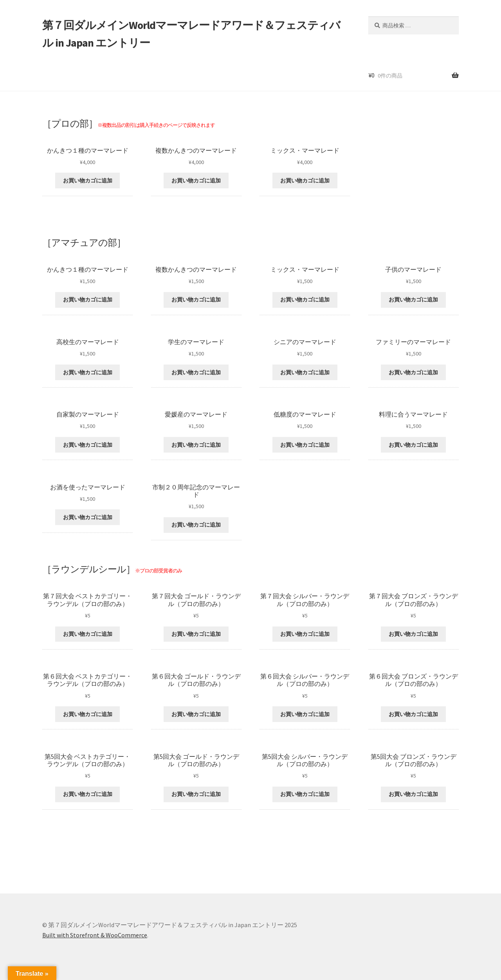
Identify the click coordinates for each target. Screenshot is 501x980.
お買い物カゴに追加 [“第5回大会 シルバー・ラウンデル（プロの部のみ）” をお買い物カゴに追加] (305, 794)
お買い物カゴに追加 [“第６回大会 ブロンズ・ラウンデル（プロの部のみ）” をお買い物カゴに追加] (413, 714)
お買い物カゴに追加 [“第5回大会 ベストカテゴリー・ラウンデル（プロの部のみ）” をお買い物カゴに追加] (88, 794)
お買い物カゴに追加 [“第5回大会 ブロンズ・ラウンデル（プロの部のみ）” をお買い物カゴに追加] (413, 794)
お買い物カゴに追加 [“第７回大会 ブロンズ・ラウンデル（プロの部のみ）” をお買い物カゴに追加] (413, 634)
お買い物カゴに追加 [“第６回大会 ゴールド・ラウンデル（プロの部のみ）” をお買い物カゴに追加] (196, 714)
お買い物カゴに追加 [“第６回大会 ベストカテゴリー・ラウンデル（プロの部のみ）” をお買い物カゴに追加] (88, 714)
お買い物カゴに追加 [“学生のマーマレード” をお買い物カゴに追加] (196, 372)
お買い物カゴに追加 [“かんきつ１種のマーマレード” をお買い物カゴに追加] (88, 180)
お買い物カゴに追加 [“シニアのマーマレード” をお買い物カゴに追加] (305, 372)
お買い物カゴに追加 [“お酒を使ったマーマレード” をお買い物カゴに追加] (88, 517)
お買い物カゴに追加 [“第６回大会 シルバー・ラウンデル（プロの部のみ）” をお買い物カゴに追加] (305, 714)
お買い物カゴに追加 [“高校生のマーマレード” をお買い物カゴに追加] (88, 372)
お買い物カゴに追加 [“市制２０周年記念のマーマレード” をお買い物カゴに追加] (196, 525)
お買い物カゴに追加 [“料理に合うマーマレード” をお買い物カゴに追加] (413, 445)
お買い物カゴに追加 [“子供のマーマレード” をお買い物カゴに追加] (413, 300)
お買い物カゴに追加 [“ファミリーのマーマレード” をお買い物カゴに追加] (413, 372)
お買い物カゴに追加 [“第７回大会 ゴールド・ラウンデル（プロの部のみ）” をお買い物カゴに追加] (196, 634)
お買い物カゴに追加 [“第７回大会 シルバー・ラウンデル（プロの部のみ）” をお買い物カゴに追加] (305, 634)
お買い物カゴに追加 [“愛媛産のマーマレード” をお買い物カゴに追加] (196, 445)
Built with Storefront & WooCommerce (95, 935)
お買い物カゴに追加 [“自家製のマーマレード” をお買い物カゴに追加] (88, 445)
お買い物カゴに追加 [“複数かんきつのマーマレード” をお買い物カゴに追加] (196, 180)
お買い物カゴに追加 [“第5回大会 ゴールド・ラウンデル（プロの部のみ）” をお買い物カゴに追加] (196, 794)
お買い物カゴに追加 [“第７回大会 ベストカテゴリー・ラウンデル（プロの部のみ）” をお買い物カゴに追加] (88, 634)
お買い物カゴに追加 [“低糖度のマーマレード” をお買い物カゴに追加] (305, 445)
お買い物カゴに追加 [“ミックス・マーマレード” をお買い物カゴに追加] (305, 180)
